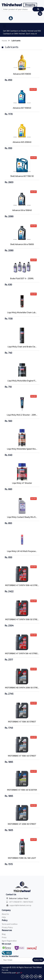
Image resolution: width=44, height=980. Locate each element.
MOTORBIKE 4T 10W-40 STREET (22, 756)
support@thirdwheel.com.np (20, 905)
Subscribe (38, 960)
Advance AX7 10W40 (22, 108)
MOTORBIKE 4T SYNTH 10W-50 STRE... (22, 619)
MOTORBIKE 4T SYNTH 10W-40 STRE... (22, 585)
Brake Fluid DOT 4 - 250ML (22, 278)
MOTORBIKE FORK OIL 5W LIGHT (22, 858)
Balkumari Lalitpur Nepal (19, 898)
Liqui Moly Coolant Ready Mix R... (22, 517)
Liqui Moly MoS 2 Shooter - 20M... (22, 415)
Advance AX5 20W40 (22, 142)
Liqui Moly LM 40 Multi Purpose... (22, 551)
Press (4, 937)
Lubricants (16, 40)
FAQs (4, 917)
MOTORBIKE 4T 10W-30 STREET (22, 722)
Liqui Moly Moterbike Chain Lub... (22, 312)
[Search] (22, 960)
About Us (5, 914)
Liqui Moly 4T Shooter (22, 483)
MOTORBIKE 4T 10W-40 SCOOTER (22, 790)
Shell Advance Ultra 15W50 (22, 244)
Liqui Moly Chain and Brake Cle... (22, 347)
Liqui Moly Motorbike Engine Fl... (22, 381)
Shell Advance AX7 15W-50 (22, 176)
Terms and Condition (10, 924)
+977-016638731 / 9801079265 (21, 902)
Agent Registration (9, 941)
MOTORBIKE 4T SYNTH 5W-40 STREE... (22, 653)
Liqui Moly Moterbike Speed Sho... (22, 449)
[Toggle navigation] (4, 26)
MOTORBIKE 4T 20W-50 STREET (22, 824)
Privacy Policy (7, 927)
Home (4, 40)
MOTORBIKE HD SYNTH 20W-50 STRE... (22, 687)
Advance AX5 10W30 (22, 74)
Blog (4, 934)
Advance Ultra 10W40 (22, 210)
